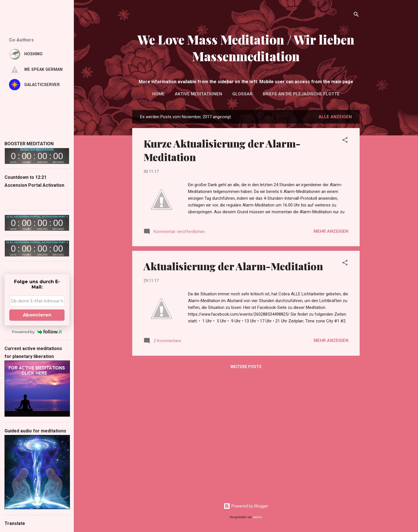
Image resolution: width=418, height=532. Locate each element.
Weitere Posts (246, 367)
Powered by (37, 332)
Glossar (242, 94)
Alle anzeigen (335, 117)
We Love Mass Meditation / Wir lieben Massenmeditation (246, 48)
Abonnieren (37, 315)
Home (158, 94)
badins (257, 517)
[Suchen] (356, 15)
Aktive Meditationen (198, 94)
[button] (345, 141)
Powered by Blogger (246, 506)
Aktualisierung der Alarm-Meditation (233, 266)
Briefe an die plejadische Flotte (301, 94)
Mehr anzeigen (331, 231)
